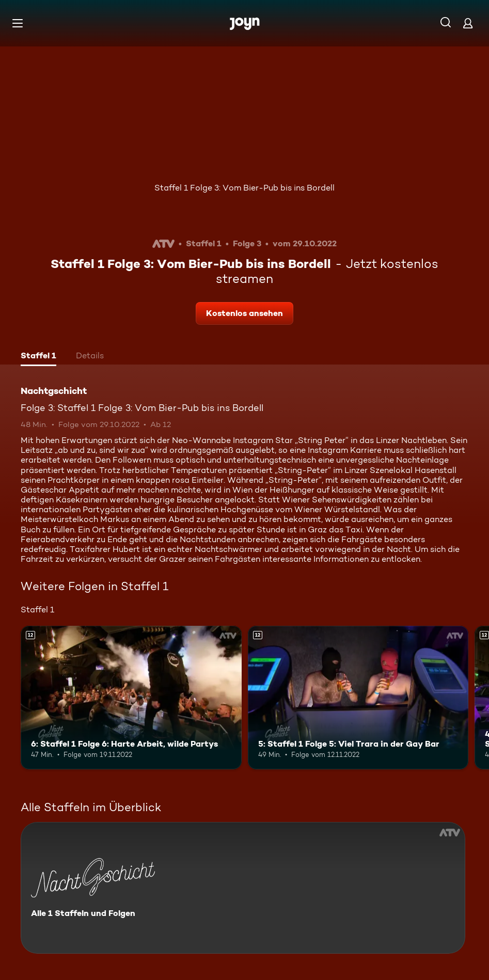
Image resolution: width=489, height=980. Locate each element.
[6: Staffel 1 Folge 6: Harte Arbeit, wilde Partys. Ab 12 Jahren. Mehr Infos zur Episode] (131, 698)
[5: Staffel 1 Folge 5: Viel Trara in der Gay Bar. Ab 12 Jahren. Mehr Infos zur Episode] (358, 698)
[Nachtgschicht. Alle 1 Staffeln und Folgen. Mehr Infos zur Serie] (243, 888)
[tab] (38, 357)
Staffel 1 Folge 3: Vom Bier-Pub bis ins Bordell (244, 188)
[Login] (468, 23)
